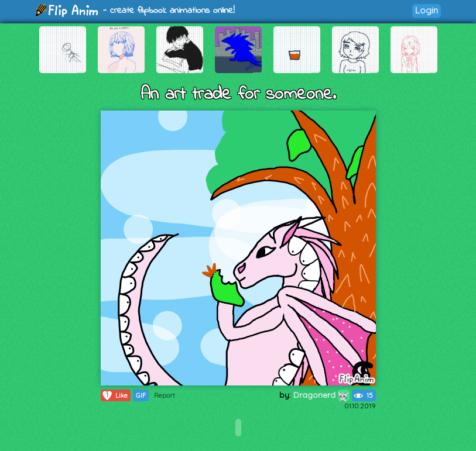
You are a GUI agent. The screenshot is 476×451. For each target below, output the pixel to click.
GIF (141, 395)
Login (427, 10)
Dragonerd (321, 395)
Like (114, 395)
